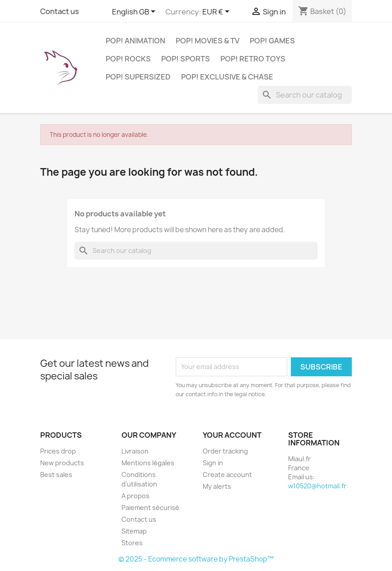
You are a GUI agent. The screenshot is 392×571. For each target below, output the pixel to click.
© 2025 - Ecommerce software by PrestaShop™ (196, 559)
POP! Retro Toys (253, 59)
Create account (227, 475)
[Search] (305, 95)
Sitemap (134, 531)
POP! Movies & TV (208, 41)
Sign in (213, 463)
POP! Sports (186, 59)
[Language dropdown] (135, 12)
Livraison (135, 451)
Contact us (60, 11)
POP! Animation (135, 41)
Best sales (56, 475)
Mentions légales (148, 463)
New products (62, 463)
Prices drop (58, 451)
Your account (232, 435)
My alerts (217, 486)
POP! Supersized (138, 77)
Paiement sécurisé (150, 508)
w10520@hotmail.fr (317, 486)
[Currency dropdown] (217, 12)
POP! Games (272, 41)
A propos (135, 496)
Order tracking (225, 451)
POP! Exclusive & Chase (227, 77)
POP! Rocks (128, 59)
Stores (132, 543)
